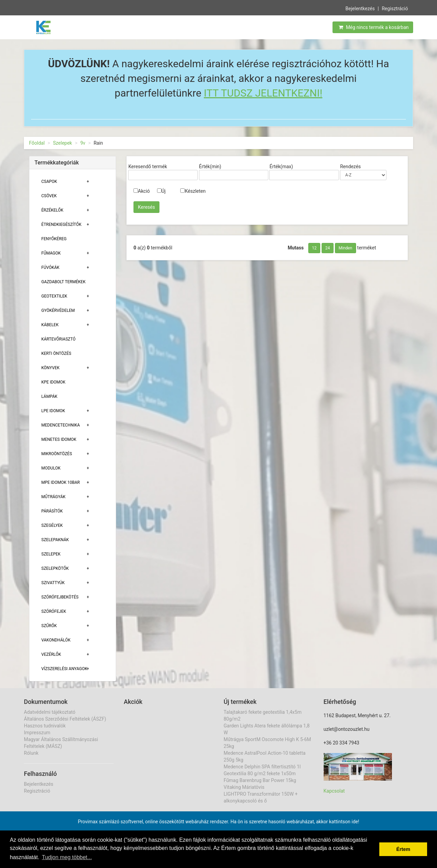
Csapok (49, 182)
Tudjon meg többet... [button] (67, 857)
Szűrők (49, 626)
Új (161, 191)
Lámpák (49, 396)
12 (314, 248)
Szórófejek (54, 611)
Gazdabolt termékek (64, 282)
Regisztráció (395, 8)
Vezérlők (51, 654)
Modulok (51, 468)
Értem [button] (403, 849)
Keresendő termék (148, 167)
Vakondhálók (56, 640)
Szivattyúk (53, 583)
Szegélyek (52, 525)
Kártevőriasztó (58, 339)
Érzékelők (52, 210)
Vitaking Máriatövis (244, 787)
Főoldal (37, 143)
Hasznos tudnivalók (45, 726)
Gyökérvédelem (58, 310)
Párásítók (52, 511)
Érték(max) (281, 167)
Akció (142, 191)
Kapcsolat (334, 791)
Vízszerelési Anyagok (64, 669)
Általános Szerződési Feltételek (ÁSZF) (65, 719)
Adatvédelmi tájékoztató (50, 712)
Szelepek (62, 143)
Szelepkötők (55, 568)
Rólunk (31, 753)
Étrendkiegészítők (61, 225)
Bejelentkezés (360, 8)
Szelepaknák (55, 540)
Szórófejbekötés (60, 597)
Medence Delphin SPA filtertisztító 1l (262, 767)
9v (83, 143)
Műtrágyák (53, 497)
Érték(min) (210, 167)
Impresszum (37, 733)
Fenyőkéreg (54, 239)
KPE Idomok (53, 382)
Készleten (193, 191)
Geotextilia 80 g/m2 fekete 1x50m (260, 773)
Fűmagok (51, 253)
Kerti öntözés (56, 353)
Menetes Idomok (59, 439)
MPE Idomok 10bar (61, 482)
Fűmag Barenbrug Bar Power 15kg (260, 780)
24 (328, 248)
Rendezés (350, 167)
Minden (346, 248)
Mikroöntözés (57, 454)
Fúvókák (50, 267)
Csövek (49, 196)
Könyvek (50, 368)
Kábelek (50, 325)
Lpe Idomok (53, 411)
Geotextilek (54, 296)
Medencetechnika (61, 425)
